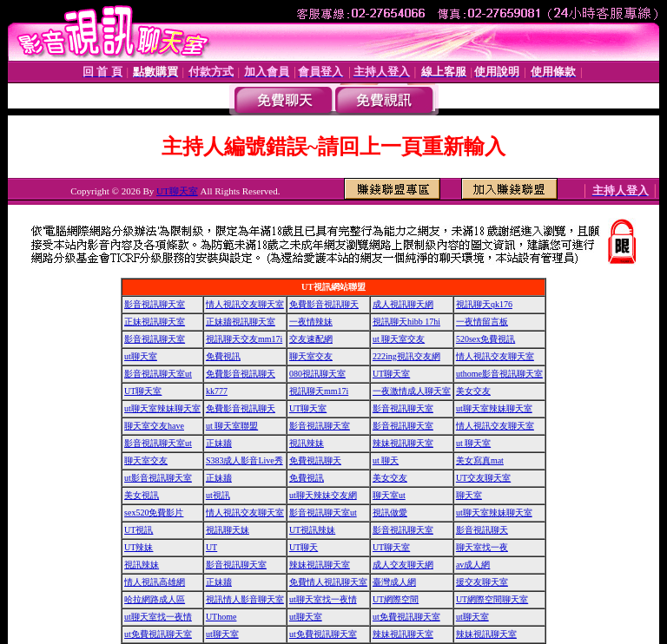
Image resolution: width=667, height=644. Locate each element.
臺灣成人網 (394, 582)
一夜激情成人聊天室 (412, 391)
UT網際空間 (396, 599)
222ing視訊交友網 (406, 356)
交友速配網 (311, 339)
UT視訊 (139, 530)
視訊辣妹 (307, 443)
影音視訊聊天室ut (158, 374)
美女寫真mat (480, 460)
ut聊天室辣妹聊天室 (162, 408)
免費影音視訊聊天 (324, 304)
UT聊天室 (177, 191)
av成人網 (473, 565)
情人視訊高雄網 (155, 582)
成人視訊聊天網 (403, 304)
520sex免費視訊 (485, 339)
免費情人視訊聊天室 (328, 582)
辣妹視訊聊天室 (403, 443)
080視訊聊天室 (317, 374)
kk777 (217, 391)
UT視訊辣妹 (312, 530)
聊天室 (469, 495)
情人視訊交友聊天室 (245, 304)
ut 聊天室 (473, 443)
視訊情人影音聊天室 (245, 599)
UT (211, 547)
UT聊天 (304, 547)
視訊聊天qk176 (484, 304)
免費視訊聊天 (315, 460)
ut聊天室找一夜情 (323, 599)
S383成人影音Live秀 (244, 460)
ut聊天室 (141, 356)
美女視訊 (142, 495)
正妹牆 (219, 443)
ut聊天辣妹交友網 (323, 495)
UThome (221, 617)
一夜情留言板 (482, 322)
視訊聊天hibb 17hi (406, 322)
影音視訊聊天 (482, 530)
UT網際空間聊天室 (492, 599)
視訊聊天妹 (228, 530)
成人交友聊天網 (403, 565)
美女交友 (473, 391)
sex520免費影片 (154, 513)
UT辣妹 (139, 547)
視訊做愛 (390, 513)
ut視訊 (218, 495)
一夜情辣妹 (311, 322)
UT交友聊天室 (483, 478)
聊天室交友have (154, 426)
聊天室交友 (311, 356)
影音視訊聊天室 (155, 304)
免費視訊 (223, 356)
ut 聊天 (386, 460)
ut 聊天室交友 (399, 339)
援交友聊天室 (482, 582)
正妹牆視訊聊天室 (241, 322)
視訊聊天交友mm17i (244, 339)
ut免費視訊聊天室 (406, 617)
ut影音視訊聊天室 (158, 478)
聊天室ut (389, 495)
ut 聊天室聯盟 (232, 426)
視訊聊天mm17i (319, 391)
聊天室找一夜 (482, 547)
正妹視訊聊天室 (155, 322)
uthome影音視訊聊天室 (499, 374)
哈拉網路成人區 (155, 599)
